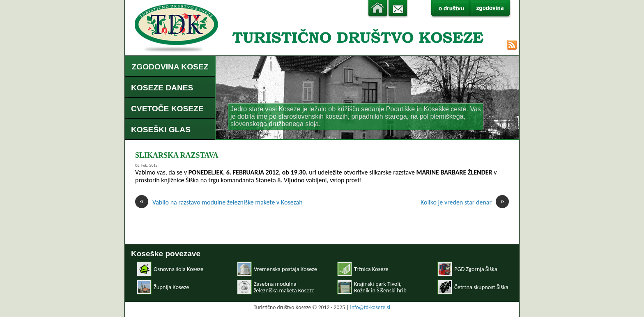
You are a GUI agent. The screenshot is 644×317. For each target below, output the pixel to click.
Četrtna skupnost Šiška (481, 287)
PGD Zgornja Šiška (476, 269)
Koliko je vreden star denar (465, 202)
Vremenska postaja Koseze (285, 269)
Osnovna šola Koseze (178, 269)
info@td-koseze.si (370, 307)
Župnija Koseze (171, 287)
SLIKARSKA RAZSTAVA (177, 155)
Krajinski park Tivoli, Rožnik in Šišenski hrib (380, 287)
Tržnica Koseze (371, 269)
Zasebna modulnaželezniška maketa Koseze (284, 287)
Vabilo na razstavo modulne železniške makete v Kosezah (219, 202)
